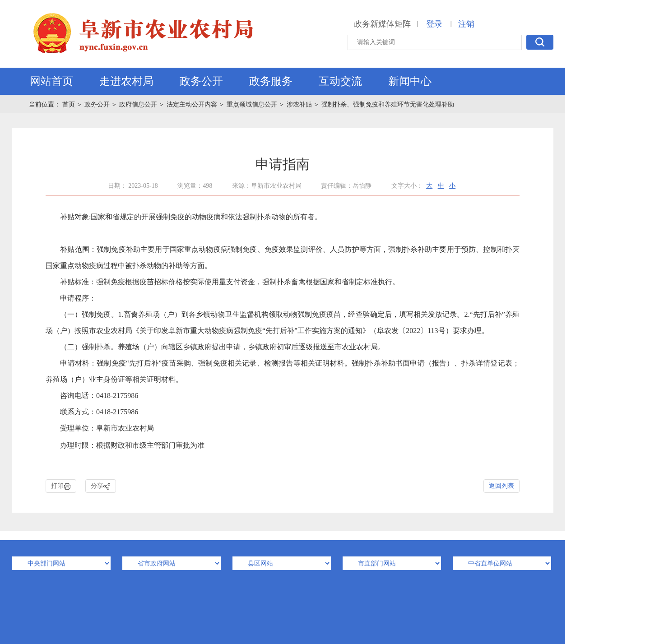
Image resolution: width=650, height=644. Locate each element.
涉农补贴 (299, 104)
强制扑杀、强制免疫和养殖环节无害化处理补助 (388, 104)
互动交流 (340, 81)
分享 (101, 486)
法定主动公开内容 (192, 104)
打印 (61, 486)
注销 (466, 24)
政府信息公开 (138, 104)
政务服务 (271, 81)
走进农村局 (126, 81)
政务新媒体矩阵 (382, 24)
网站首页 (51, 81)
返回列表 (501, 486)
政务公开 (201, 81)
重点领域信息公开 (252, 104)
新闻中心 (410, 81)
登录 (434, 24)
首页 (70, 104)
